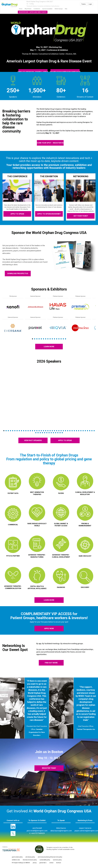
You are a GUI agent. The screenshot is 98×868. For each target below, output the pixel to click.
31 (70, 431)
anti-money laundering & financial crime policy (50, 857)
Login (90, 4)
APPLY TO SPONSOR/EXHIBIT (49, 214)
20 (46, 431)
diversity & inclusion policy (30, 860)
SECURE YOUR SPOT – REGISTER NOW (50, 143)
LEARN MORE (49, 347)
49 (49, 433)
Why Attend (28, 9)
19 (43, 431)
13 (59, 339)
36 (81, 431)
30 (68, 431)
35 (79, 431)
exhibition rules (16, 860)
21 (48, 431)
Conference (37, 9)
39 (88, 431)
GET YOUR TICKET (81, 216)
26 (59, 431)
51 (53, 433)
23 (52, 431)
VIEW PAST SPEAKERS (33, 440)
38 (85, 431)
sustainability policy (45, 860)
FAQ (66, 9)
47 (45, 433)
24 (55, 431)
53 (58, 433)
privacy (35, 863)
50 (51, 433)
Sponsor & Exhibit (47, 9)
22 (50, 431)
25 (57, 431)
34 (77, 431)
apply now (49, 628)
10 (52, 339)
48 (47, 433)
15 (63, 339)
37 (83, 431)
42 (94, 431)
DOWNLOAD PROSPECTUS (18, 273)
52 (56, 433)
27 (61, 431)
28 (63, 431)
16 (66, 339)
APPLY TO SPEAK (17, 214)
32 (72, 431)
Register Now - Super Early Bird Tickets (33, 12)
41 (92, 431)
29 (66, 431)
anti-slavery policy (30, 857)
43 (36, 433)
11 (55, 339)
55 (62, 433)
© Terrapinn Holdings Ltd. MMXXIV (21, 863)
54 (60, 433)
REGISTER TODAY (49, 768)
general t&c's (43, 863)
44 (38, 433)
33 (74, 431)
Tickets (83, 4)
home (21, 9)
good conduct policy (17, 857)
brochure (59, 863)
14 (61, 339)
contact (51, 863)
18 (41, 431)
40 (90, 431)
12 (57, 339)
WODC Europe (59, 9)
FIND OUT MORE (51, 663)
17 (39, 431)
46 (42, 433)
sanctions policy (57, 860)
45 (40, 433)
